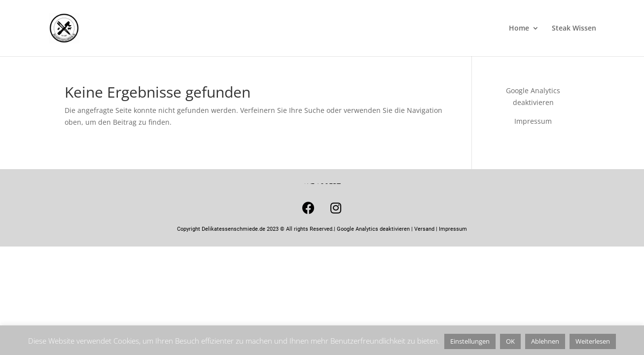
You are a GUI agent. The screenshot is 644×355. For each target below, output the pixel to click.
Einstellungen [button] (470, 341)
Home (519, 29)
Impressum (533, 121)
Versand (424, 229)
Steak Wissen (574, 29)
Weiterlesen (593, 341)
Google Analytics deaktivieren (373, 229)
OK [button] (510, 341)
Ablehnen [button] (545, 341)
